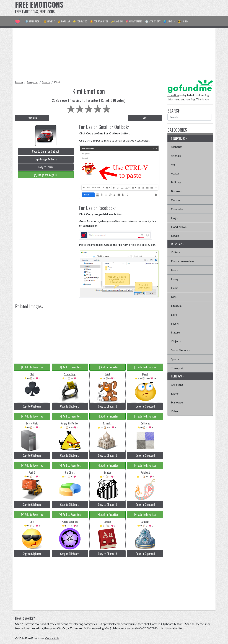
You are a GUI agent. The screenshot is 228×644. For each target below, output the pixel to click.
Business (176, 191)
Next (145, 118)
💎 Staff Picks (33, 21)
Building (176, 182)
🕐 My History (153, 21)
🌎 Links (168, 21)
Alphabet (177, 147)
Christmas (177, 384)
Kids (174, 297)
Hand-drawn (179, 227)
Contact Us (52, 638)
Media (175, 236)
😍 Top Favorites (99, 21)
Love (174, 315)
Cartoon (176, 200)
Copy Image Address (46, 159)
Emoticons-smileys (183, 261)
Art (173, 164)
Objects (176, 341)
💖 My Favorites (134, 21)
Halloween (178, 402)
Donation (173, 95)
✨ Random (117, 21)
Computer (177, 209)
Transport (177, 368)
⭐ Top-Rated (80, 21)
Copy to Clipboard (32, 406)
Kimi (57, 82)
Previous (32, 118)
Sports (46, 82)
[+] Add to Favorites (32, 367)
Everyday (32, 82)
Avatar (175, 173)
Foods (175, 270)
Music (175, 323)
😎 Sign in (183, 21)
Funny (175, 279)
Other (175, 411)
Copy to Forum (46, 167)
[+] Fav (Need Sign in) (46, 175)
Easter (175, 393)
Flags (174, 218)
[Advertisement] (148, 8)
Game (175, 288)
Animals (176, 156)
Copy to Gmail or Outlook (46, 151)
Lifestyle (176, 306)
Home (19, 82)
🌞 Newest (49, 21)
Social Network (181, 350)
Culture (176, 252)
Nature (175, 332)
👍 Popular (64, 21)
